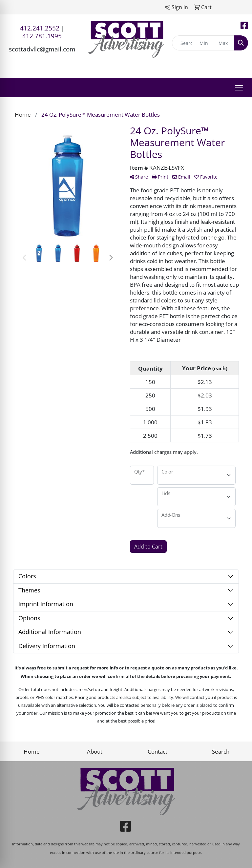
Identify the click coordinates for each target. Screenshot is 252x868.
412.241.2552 (40, 28)
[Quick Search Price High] (225, 43)
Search (221, 751)
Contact (157, 751)
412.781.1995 (42, 36)
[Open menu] (239, 88)
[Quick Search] (184, 43)
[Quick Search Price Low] (206, 43)
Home (32, 751)
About (95, 751)
